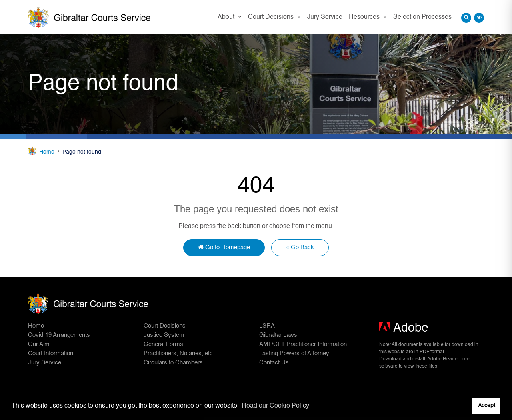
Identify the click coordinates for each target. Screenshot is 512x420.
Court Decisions (272, 17)
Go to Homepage (224, 247)
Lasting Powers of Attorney (294, 353)
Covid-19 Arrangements (59, 335)
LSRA (267, 326)
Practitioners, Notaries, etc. (179, 353)
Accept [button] (487, 406)
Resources (365, 17)
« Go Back (300, 247)
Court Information (51, 353)
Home (47, 152)
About (227, 17)
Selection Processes (422, 17)
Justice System (164, 335)
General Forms (163, 344)
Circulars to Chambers (173, 363)
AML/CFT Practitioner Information (303, 344)
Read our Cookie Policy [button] (275, 406)
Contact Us (274, 363)
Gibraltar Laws (278, 335)
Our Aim (39, 344)
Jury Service (325, 17)
